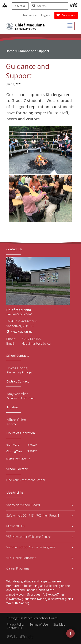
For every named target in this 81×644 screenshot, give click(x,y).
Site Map (59, 624)
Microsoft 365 (40, 526)
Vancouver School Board (40, 505)
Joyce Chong (17, 368)
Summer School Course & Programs (40, 547)
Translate (30, 15)
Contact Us (14, 628)
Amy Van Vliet (17, 394)
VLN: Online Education (40, 558)
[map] (4, 6)
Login (46, 15)
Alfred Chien (16, 420)
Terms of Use (39, 624)
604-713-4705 (31, 339)
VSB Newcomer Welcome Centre (40, 537)
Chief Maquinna (30, 25)
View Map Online (22, 332)
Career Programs (40, 568)
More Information (17, 459)
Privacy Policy (16, 624)
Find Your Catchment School (26, 480)
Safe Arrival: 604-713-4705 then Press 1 (40, 515)
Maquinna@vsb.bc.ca (36, 343)
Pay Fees (20, 6)
